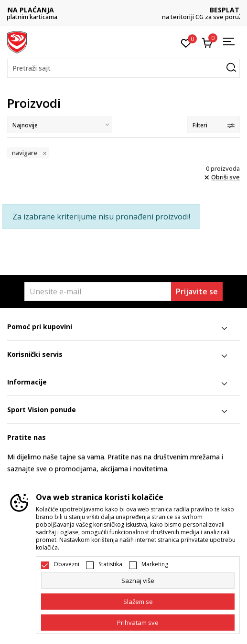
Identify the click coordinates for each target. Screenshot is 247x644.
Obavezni (66, 564)
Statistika (110, 564)
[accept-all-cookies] (138, 623)
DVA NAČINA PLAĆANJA (124, 10)
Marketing (155, 564)
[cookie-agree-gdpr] (138, 602)
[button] (123, 68)
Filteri (214, 125)
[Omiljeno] (186, 42)
